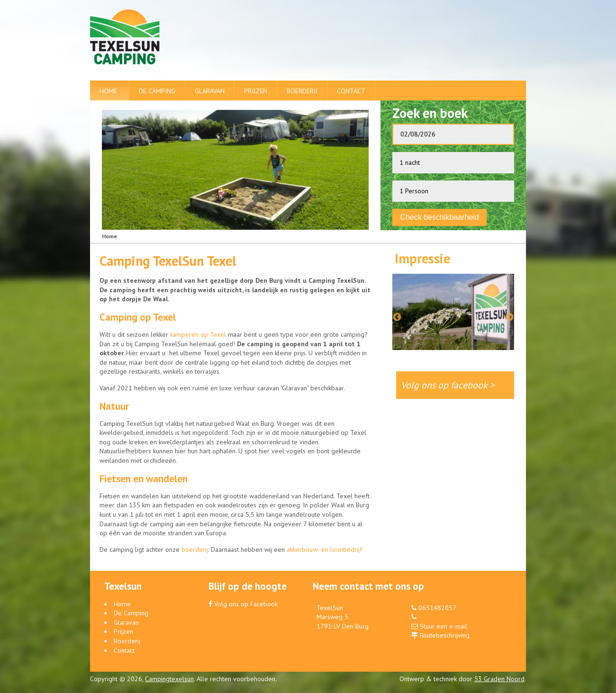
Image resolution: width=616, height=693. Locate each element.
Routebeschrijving (445, 635)
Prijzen (256, 91)
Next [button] (509, 317)
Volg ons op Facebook (243, 604)
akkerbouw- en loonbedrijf (324, 549)
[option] (453, 307)
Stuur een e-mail (444, 626)
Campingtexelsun (169, 679)
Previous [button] (397, 317)
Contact (351, 91)
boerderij (195, 549)
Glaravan (210, 91)
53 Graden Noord (499, 679)
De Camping (157, 91)
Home (108, 91)
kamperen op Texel (198, 334)
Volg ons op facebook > (453, 385)
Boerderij (302, 91)
